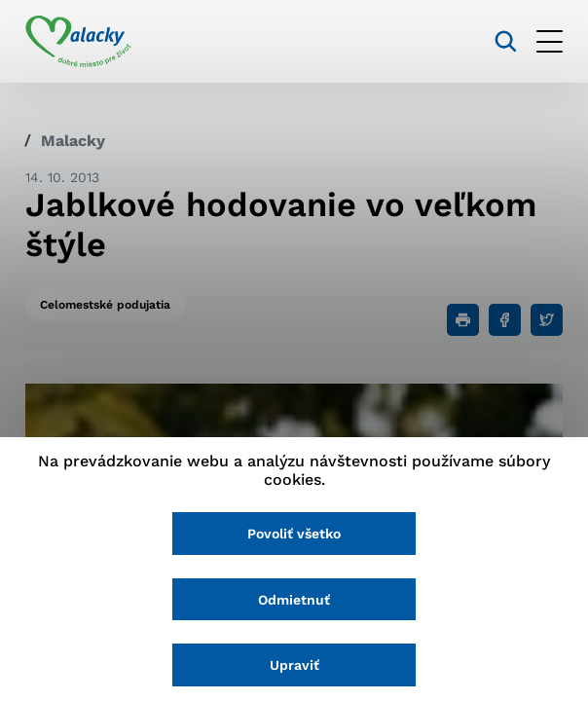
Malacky (73, 141)
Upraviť (294, 665)
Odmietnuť (294, 600)
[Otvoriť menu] (550, 41)
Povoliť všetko (294, 534)
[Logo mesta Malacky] (78, 42)
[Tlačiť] (463, 320)
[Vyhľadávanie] (506, 41)
